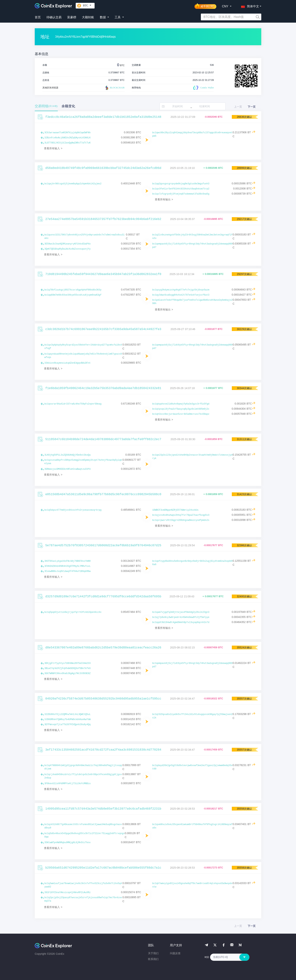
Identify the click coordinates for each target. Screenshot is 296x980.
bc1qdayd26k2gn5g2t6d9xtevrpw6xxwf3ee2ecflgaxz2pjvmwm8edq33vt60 (192, 767)
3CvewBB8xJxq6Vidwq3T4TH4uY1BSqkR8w (67, 571)
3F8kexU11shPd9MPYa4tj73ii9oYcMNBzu (67, 784)
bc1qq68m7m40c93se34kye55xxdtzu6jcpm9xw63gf (73, 295)
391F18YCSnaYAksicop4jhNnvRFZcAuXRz (67, 893)
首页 (38, 17)
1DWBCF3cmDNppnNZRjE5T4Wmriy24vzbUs (175, 510)
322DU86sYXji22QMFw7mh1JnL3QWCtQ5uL (67, 714)
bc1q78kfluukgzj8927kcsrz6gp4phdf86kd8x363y (73, 290)
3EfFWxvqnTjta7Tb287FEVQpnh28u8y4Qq (67, 725)
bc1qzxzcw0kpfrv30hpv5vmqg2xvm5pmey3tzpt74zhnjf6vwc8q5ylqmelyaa (83, 462)
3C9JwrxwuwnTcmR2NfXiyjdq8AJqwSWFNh (67, 133)
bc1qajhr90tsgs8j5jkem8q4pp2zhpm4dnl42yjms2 (73, 184)
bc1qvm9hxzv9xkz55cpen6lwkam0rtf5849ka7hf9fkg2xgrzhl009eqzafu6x (192, 826)
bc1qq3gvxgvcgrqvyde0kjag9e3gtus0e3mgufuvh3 (181, 184)
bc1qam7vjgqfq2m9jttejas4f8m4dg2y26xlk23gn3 (181, 612)
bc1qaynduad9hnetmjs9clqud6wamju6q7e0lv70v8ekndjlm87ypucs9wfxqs (83, 356)
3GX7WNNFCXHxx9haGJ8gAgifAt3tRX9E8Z (67, 674)
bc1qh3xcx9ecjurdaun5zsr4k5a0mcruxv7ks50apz (181, 414)
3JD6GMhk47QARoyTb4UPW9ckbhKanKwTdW (67, 719)
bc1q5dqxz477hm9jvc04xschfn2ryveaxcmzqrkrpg (73, 510)
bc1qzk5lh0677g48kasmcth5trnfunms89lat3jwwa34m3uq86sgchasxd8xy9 (83, 826)
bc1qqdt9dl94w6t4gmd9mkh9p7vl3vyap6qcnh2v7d (181, 622)
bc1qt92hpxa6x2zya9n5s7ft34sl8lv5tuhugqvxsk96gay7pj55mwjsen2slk (192, 716)
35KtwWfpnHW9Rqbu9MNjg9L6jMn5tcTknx (67, 843)
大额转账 (88, 17)
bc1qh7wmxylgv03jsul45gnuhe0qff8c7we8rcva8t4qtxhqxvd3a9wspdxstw (192, 885)
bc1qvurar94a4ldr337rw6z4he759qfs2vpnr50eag (73, 404)
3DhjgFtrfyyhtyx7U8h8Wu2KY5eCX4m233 (67, 663)
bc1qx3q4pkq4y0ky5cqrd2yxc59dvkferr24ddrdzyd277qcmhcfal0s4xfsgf (83, 347)
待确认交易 (54, 17)
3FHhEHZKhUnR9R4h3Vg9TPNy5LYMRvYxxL (67, 566)
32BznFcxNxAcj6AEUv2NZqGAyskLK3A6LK (67, 138)
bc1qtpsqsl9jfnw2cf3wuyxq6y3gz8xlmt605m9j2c (181, 409)
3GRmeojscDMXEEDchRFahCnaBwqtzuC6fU (67, 469)
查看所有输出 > (164, 199)
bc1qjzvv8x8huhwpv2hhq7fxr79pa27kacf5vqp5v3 (181, 515)
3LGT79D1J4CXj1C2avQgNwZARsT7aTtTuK (67, 143)
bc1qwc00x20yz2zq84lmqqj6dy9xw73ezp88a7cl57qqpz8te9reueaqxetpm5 (192, 134)
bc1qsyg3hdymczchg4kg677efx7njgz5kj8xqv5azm (181, 290)
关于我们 (153, 953)
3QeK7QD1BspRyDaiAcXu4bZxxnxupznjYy (67, 249)
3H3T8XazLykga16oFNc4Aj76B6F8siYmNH (67, 561)
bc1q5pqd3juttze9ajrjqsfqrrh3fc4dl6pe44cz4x (73, 612)
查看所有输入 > (53, 148)
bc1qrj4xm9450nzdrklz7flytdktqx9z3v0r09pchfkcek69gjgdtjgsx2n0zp (83, 776)
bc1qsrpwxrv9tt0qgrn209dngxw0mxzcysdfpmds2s (181, 520)
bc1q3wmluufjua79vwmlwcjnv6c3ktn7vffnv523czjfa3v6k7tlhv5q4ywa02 (83, 885)
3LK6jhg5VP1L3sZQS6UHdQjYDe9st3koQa (67, 455)
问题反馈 (175, 953)
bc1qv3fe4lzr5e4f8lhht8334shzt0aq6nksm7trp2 (181, 189)
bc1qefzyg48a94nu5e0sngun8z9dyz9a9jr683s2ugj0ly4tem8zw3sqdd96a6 (192, 563)
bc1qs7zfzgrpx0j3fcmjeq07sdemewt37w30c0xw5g (181, 194)
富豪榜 (72, 17)
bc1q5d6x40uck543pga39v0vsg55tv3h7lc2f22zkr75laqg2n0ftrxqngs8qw (84, 835)
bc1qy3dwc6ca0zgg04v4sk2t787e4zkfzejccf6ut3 (181, 295)
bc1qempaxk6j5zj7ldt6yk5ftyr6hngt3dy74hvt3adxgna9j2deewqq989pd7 (192, 246)
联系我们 (153, 959)
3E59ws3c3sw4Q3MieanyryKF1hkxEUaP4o (67, 244)
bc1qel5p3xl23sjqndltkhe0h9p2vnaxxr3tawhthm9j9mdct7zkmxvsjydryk (192, 457)
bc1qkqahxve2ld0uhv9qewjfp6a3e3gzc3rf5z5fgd (181, 404)
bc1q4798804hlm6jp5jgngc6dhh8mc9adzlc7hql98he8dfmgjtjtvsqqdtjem (83, 767)
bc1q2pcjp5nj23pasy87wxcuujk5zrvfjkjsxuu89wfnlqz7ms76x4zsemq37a (83, 899)
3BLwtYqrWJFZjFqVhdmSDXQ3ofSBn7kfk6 (67, 668)
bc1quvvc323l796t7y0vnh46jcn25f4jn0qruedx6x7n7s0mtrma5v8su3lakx (84, 237)
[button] (249, 6)
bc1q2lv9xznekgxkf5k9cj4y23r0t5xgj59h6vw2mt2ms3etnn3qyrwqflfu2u (192, 237)
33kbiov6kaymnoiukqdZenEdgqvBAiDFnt (67, 363)
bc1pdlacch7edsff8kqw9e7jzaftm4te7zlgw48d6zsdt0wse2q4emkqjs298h (192, 302)
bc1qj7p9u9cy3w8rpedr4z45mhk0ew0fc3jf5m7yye (181, 617)
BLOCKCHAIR (115, 88)
